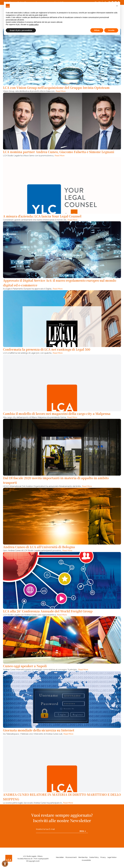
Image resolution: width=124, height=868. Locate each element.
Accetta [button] (111, 30)
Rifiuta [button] (97, 30)
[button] (117, 6)
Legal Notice (112, 857)
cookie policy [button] (34, 25)
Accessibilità (86, 860)
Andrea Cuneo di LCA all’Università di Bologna (39, 547)
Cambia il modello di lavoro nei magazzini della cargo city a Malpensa (57, 414)
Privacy (103, 857)
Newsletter (60, 857)
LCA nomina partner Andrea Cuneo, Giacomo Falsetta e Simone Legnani (59, 152)
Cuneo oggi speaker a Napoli (25, 666)
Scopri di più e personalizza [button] (21, 30)
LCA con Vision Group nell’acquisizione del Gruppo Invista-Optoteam (56, 88)
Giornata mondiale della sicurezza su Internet (39, 730)
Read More (61, 91)
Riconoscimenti (71, 857)
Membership (83, 857)
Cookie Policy (94, 857)
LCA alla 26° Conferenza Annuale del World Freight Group (48, 611)
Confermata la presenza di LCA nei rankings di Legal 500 (47, 349)
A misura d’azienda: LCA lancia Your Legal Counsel (42, 216)
